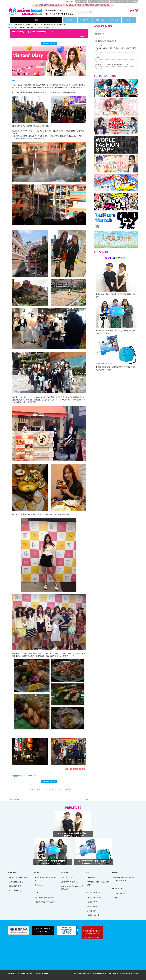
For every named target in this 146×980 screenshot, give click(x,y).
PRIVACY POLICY (26, 974)
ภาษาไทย (113, 1)
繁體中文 (99, 1)
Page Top (86, 799)
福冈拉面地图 (92, 906)
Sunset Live (40, 885)
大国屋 (97, 57)
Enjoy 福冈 (81, 20)
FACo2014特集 (45, 24)
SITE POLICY (12, 974)
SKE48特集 (91, 877)
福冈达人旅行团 (93, 915)
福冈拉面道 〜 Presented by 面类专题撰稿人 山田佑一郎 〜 (114, 64)
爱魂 (115, 898)
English (106, 1)
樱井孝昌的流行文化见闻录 (45, 902)
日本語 (78, 1)
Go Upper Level (15, 799)
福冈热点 (49, 20)
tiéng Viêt (121, 1)
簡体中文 (91, 1)
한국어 (84, 1)
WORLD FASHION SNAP (18, 877)
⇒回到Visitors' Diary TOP (24, 776)
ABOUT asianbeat (42, 974)
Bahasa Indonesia (132, 1)
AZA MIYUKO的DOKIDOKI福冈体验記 (72, 888)
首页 (12, 24)
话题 (33, 20)
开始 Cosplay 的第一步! (70, 882)
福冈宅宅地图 (92, 902)
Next (53, 43)
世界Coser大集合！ (69, 877)
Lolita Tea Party (15, 890)
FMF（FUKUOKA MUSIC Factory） (46, 879)
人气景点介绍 (92, 911)
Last (67, 789)
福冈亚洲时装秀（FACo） (31, 24)
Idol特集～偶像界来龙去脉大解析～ (98, 883)
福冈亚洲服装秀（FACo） (19, 882)
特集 (113, 20)
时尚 (20, 24)
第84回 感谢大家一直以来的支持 (106, 41)
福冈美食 (65, 20)
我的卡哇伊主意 (15, 886)
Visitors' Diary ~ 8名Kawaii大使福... (19, 27)
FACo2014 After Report (59, 24)
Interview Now (119, 893)
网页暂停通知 (100, 34)
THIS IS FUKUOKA (94, 898)
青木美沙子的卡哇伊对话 (45, 898)
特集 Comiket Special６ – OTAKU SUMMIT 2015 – (124, 879)
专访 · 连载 (97, 20)
